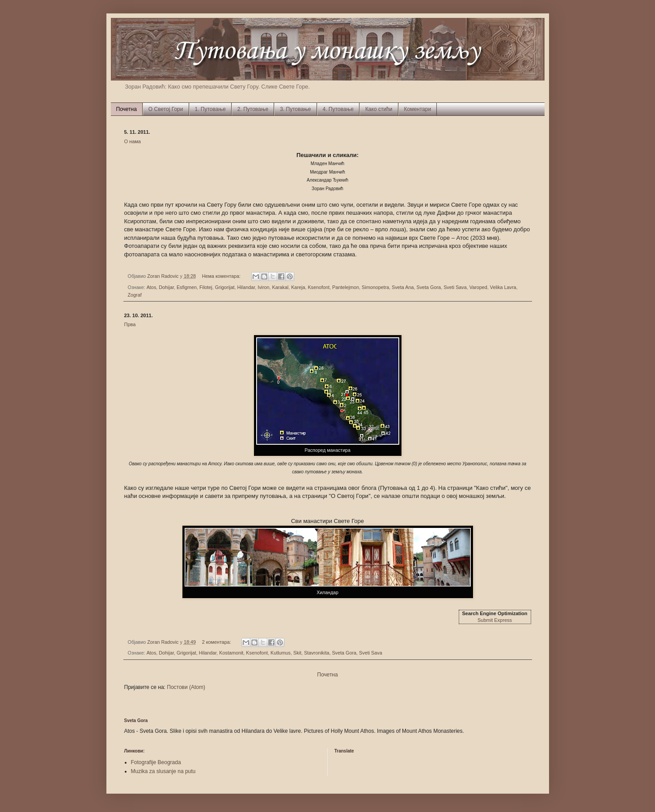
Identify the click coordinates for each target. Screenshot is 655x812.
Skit (297, 653)
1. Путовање (210, 109)
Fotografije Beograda (156, 762)
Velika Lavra (503, 287)
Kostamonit (231, 653)
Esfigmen (187, 287)
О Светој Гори (166, 109)
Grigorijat (225, 287)
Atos (152, 287)
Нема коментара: (222, 276)
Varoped (478, 287)
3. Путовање (295, 109)
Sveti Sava (455, 287)
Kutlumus (281, 653)
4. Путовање (338, 109)
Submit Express (495, 620)
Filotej (206, 287)
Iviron (263, 287)
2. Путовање (253, 109)
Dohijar (166, 287)
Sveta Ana (403, 287)
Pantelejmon (346, 287)
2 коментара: (217, 642)
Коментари (418, 109)
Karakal (281, 287)
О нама (133, 141)
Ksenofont (319, 287)
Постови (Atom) (186, 687)
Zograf (135, 295)
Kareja (298, 287)
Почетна (127, 109)
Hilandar (246, 287)
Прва (130, 324)
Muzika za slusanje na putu (163, 771)
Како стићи (379, 109)
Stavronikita (317, 653)
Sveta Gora (429, 287)
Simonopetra (375, 287)
